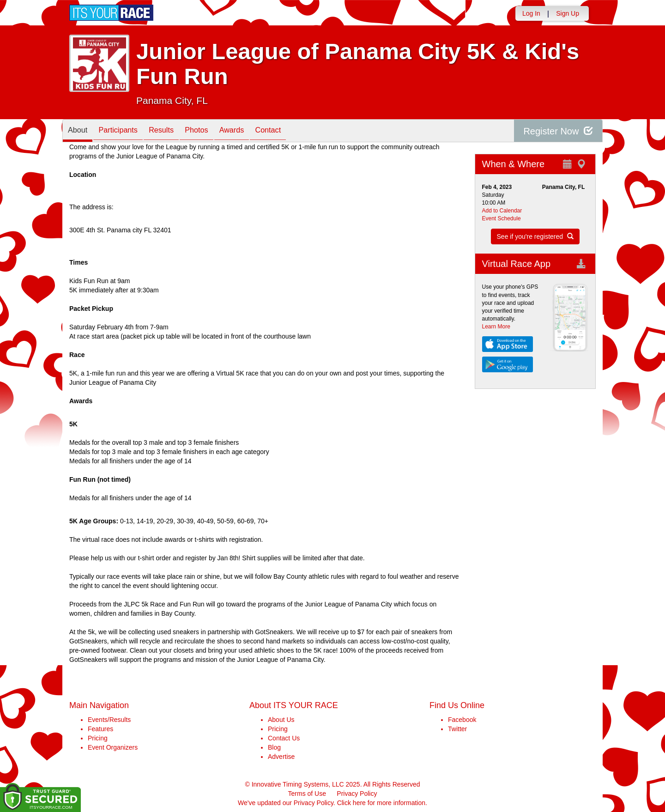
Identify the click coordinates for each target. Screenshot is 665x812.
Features (100, 729)
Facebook (462, 720)
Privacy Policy (357, 794)
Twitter (457, 729)
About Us (281, 720)
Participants (125, 131)
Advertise (281, 757)
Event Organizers (113, 747)
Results (173, 131)
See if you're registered (535, 236)
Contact (293, 131)
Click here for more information (381, 803)
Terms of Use (307, 794)
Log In (531, 13)
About (80, 131)
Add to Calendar (502, 211)
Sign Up (568, 13)
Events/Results (109, 720)
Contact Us (284, 738)
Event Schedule (502, 218)
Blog (274, 747)
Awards (253, 131)
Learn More (496, 327)
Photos (213, 131)
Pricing (98, 738)
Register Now (558, 131)
